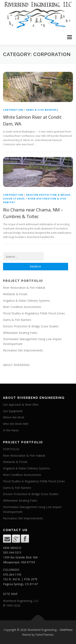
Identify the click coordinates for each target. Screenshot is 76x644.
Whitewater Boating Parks (20, 333)
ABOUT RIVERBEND (16, 365)
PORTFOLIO (11, 449)
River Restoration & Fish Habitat (24, 288)
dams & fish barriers (42, 110)
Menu (69, 37)
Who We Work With (16, 424)
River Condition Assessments (22, 307)
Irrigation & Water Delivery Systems (26, 301)
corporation (13, 110)
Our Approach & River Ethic (21, 405)
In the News (11, 430)
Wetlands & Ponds (15, 294)
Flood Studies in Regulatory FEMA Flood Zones (34, 313)
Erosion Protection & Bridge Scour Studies (31, 326)
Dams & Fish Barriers (17, 320)
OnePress (66, 630)
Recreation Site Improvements (23, 350)
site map (10, 594)
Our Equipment (13, 411)
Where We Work (14, 417)
